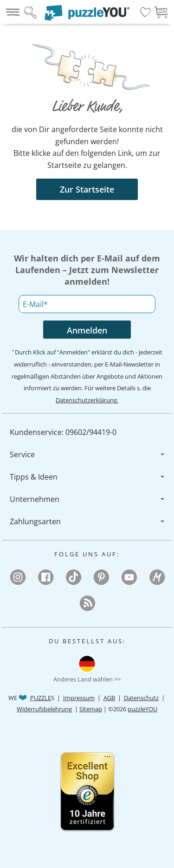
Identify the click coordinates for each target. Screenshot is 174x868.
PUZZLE (41, 698)
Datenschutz (141, 698)
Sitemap (91, 709)
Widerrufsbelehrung (44, 709)
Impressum (79, 698)
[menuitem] (87, 432)
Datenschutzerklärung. (87, 400)
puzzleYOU (142, 709)
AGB (109, 698)
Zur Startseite (87, 189)
